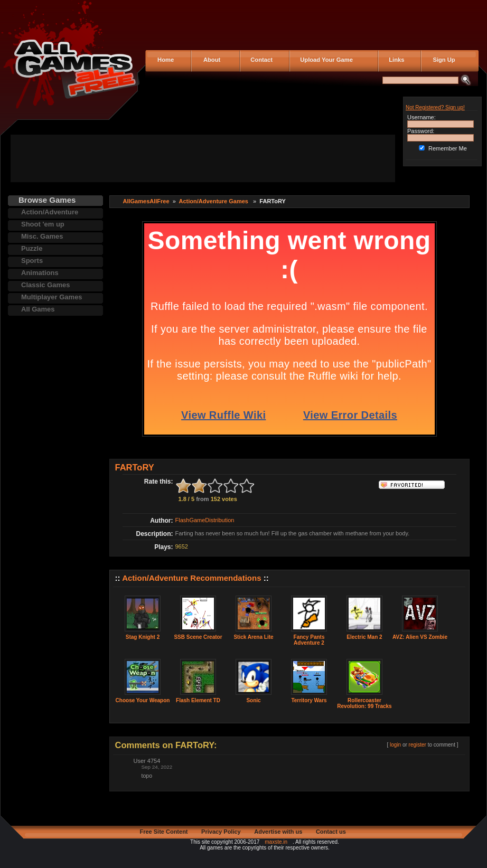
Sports (32, 261)
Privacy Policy (221, 832)
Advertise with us (278, 832)
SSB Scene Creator (198, 637)
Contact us (331, 832)
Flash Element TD (198, 700)
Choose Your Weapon (143, 700)
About (209, 60)
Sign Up (441, 60)
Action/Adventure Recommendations (191, 578)
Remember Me (448, 148)
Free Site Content (163, 832)
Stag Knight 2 (143, 637)
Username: (422, 117)
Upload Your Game (325, 60)
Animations (40, 273)
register (418, 745)
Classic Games (46, 285)
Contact (260, 60)
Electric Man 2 (364, 637)
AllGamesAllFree (146, 201)
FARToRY (135, 467)
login (395, 745)
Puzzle (32, 248)
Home (165, 60)
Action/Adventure (50, 212)
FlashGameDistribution (205, 520)
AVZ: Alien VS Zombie (420, 637)
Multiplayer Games (52, 297)
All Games (38, 309)
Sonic (253, 700)
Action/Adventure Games (214, 201)
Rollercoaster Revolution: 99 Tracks (364, 703)
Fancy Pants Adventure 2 (309, 640)
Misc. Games (42, 236)
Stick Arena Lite (253, 637)
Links (395, 60)
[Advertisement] (203, 158)
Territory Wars (309, 700)
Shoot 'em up (43, 224)
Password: (421, 131)
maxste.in (276, 842)
